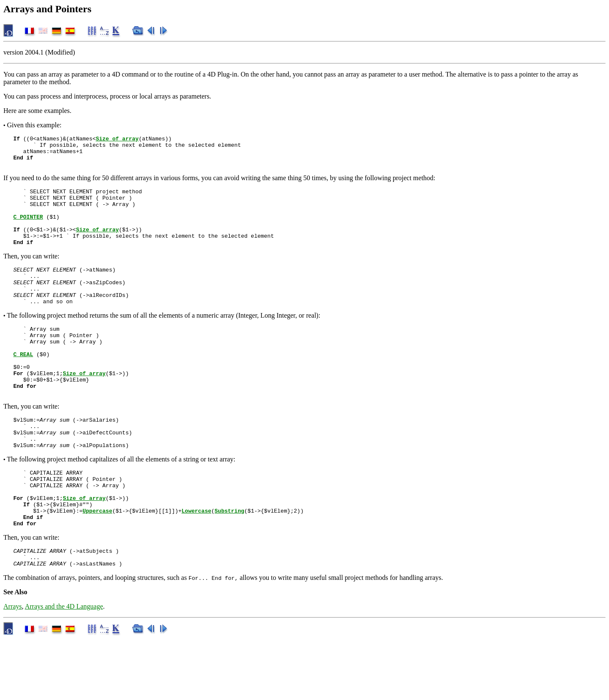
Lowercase (196, 565)
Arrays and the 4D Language (64, 667)
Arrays (13, 667)
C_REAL (23, 386)
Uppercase (97, 565)
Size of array (117, 140)
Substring (229, 565)
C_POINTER (28, 229)
